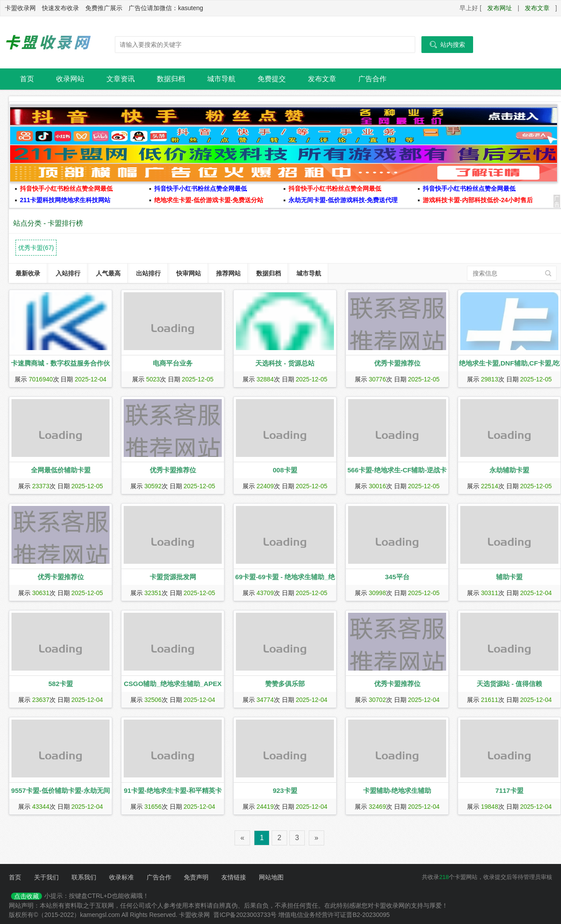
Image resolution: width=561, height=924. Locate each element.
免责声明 (196, 877)
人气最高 (108, 273)
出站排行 (148, 273)
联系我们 (84, 877)
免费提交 (272, 79)
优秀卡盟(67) (36, 248)
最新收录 (28, 273)
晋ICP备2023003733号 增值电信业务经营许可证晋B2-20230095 (301, 915)
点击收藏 (27, 896)
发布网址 (500, 8)
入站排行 (68, 273)
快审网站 (189, 273)
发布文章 (537, 8)
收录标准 (121, 877)
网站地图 (271, 877)
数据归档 (171, 79)
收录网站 (70, 79)
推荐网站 (228, 273)
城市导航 (221, 79)
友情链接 (234, 877)
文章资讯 (121, 79)
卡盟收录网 (49, 42)
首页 (27, 79)
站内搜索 (447, 45)
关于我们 (46, 877)
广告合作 (372, 79)
